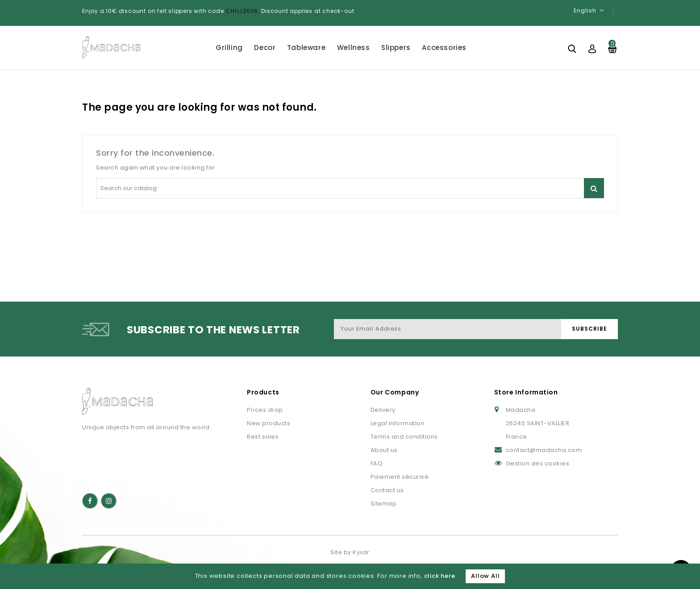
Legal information (398, 423)
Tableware (306, 48)
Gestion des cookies (538, 463)
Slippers (396, 48)
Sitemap (384, 504)
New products (269, 423)
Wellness (354, 48)
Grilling (229, 48)
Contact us (387, 490)
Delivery (383, 410)
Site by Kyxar (350, 552)
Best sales (263, 437)
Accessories (444, 48)
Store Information (526, 392)
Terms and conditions (404, 437)
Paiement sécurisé (400, 477)
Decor (265, 48)
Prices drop (265, 410)
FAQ (377, 463)
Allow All (485, 576)
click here (440, 576)
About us (384, 450)
